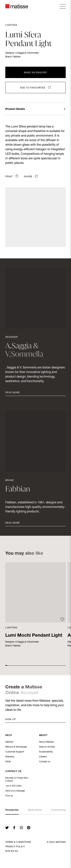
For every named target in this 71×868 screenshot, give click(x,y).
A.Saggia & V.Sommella (27, 53)
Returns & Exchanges (16, 747)
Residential (12, 810)
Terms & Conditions (18, 842)
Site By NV (12, 851)
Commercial (58, 810)
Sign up (11, 719)
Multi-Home (35, 810)
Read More (12, 393)
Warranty (10, 757)
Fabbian (17, 57)
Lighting (11, 25)
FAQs (8, 762)
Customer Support (15, 752)
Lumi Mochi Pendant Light (34, 636)
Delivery (9, 742)
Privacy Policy (15, 847)
